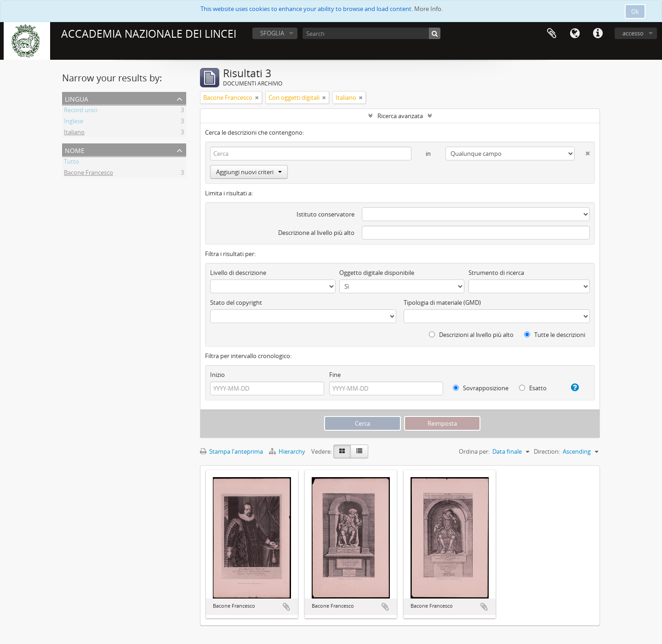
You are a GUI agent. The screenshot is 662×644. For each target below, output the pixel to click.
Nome (75, 150)
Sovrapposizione (481, 388)
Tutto (71, 163)
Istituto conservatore (325, 214)
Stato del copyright (236, 302)
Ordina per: (474, 451)
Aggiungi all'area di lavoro (286, 607)
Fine (335, 375)
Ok (635, 11)
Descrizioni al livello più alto (471, 335)
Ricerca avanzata (400, 116)
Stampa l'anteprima (231, 451)
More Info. (428, 9)
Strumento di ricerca (496, 273)
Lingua (575, 34)
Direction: (547, 451)
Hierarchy (288, 451)
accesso (633, 33)
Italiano (74, 133)
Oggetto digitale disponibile (377, 273)
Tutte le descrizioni (555, 335)
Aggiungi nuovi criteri (249, 172)
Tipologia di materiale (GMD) (442, 302)
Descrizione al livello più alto (316, 233)
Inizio (217, 375)
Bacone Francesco (88, 174)
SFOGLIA (272, 33)
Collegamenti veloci (598, 34)
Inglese (74, 122)
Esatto (533, 388)
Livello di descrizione (238, 273)
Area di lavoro (552, 34)
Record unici (81, 111)
